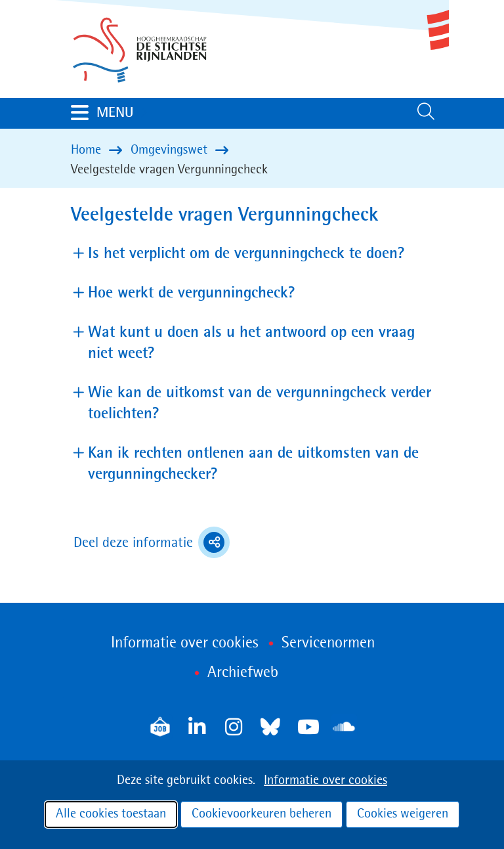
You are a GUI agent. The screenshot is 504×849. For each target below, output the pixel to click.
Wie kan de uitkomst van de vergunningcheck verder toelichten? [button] (260, 404)
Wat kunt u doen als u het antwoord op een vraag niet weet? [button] (251, 343)
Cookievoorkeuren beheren (262, 814)
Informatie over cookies (325, 781)
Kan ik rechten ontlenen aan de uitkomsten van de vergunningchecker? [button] (253, 464)
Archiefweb (243, 673)
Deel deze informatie (152, 542)
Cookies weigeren (403, 814)
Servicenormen (328, 643)
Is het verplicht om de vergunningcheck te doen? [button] (246, 253)
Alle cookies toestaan (111, 814)
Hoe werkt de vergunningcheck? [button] (192, 293)
